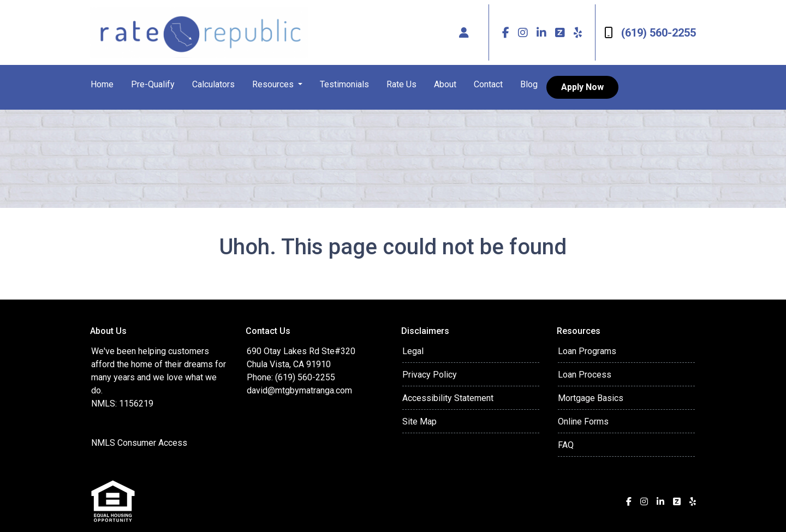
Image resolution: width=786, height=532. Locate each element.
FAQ (566, 445)
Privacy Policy (430, 375)
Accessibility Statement (448, 398)
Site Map (419, 422)
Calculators (213, 84)
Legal (413, 351)
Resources (274, 84)
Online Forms (583, 422)
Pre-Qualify (153, 84)
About (445, 84)
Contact (488, 84)
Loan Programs (587, 351)
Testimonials (344, 84)
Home (102, 84)
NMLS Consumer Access (139, 443)
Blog (529, 84)
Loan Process (585, 375)
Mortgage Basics (591, 398)
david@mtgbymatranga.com (299, 390)
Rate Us (401, 84)
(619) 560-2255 (650, 33)
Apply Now (582, 87)
